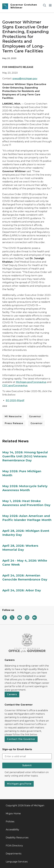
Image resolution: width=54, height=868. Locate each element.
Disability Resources (17, 838)
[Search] (44, 5)
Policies (10, 822)
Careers (12, 694)
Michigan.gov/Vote (19, 784)
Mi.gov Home (13, 814)
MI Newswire (13, 416)
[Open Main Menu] (50, 5)
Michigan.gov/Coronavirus (31, 382)
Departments (14, 854)
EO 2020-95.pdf (15, 400)
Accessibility (12, 830)
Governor (35, 416)
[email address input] (27, 756)
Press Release (14, 423)
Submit (27, 765)
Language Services (17, 862)
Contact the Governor (21, 739)
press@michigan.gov (25, 79)
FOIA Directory (14, 846)
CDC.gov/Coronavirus (15, 386)
